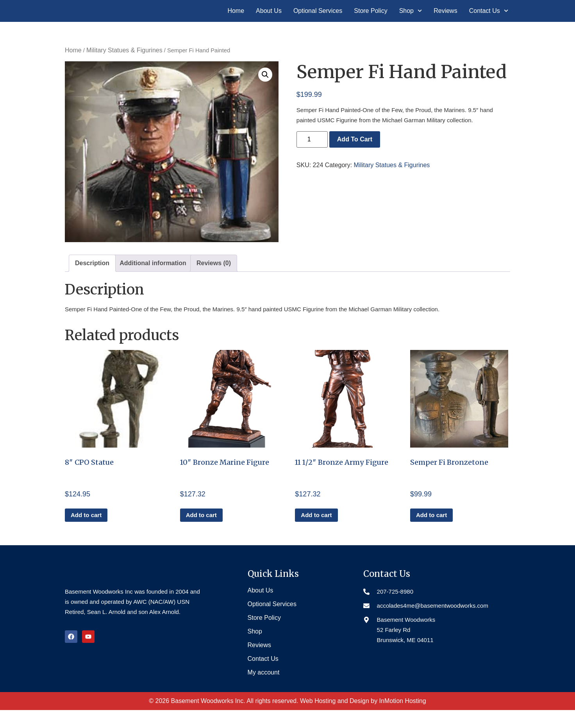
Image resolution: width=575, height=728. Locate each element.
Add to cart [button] (86, 533)
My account (264, 690)
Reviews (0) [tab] (214, 281)
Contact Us (489, 20)
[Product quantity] (312, 157)
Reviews (445, 20)
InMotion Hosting (403, 719)
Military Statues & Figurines (124, 68)
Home (236, 20)
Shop (411, 20)
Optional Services (318, 20)
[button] (265, 92)
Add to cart (355, 157)
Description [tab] (92, 281)
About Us (269, 20)
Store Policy (371, 20)
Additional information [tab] (153, 281)
